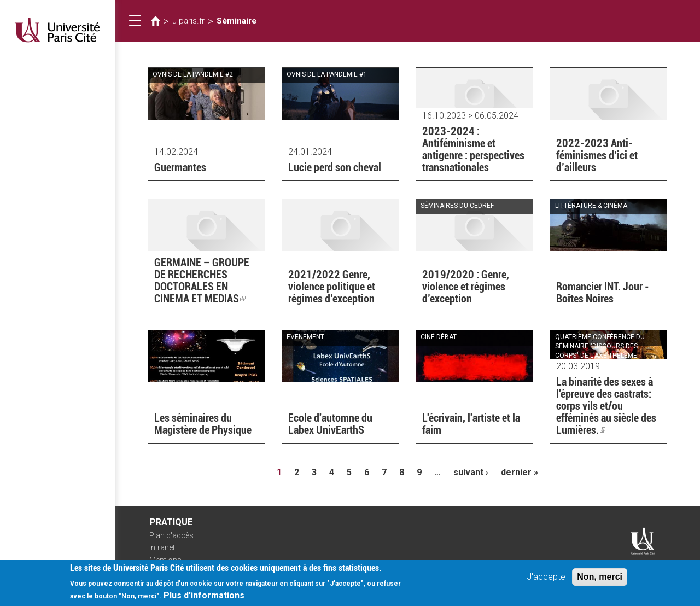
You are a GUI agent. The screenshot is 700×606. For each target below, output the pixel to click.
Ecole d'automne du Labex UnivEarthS (330, 424)
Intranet (162, 547)
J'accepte (546, 581)
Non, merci (600, 581)
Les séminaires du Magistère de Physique (203, 424)
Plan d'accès (171, 535)
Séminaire (237, 21)
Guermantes (180, 167)
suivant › (471, 472)
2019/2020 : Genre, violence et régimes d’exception (466, 287)
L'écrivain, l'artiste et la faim (471, 424)
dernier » (520, 472)
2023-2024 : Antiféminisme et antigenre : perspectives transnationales (473, 149)
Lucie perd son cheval (335, 167)
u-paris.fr (188, 21)
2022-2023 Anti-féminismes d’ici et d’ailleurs (597, 155)
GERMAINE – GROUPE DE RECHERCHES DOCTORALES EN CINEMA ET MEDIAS (202, 281)
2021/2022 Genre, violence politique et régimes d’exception (332, 287)
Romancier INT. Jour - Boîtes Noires (603, 293)
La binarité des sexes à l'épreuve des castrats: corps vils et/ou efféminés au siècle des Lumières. (606, 406)
